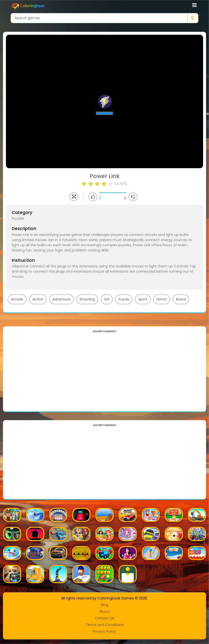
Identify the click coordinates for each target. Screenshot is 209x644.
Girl (107, 299)
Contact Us (105, 618)
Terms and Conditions (105, 625)
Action (38, 299)
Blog (105, 605)
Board (181, 299)
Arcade (17, 299)
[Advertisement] (104, 369)
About (104, 611)
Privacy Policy (104, 631)
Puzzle (124, 299)
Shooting (87, 299)
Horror (162, 299)
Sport (143, 299)
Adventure (61, 299)
